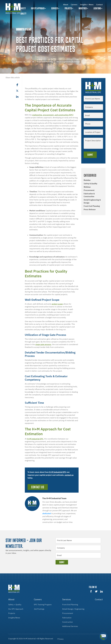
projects (12, 613)
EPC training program (43, 605)
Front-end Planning (92, 206)
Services (55, 8)
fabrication (67, 618)
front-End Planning (70, 605)
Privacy (60, 639)
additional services (70, 626)
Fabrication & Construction (89, 195)
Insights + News (87, 5)
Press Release (90, 209)
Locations (97, 8)
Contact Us (38, 487)
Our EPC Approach (38, 8)
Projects (68, 8)
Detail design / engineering (73, 609)
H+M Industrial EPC (35, 439)
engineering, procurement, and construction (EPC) (53, 115)
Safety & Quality (90, 184)
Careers (74, 5)
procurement (68, 613)
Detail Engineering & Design (92, 201)
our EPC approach (16, 609)
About (66, 5)
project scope (57, 304)
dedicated (47, 513)
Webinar (87, 187)
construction (68, 622)
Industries (83, 8)
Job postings (39, 609)
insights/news (14, 618)
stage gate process (43, 344)
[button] (39, 8)
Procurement (89, 190)
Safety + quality (23, 11)
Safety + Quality (15, 605)
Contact (99, 5)
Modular (87, 180)
